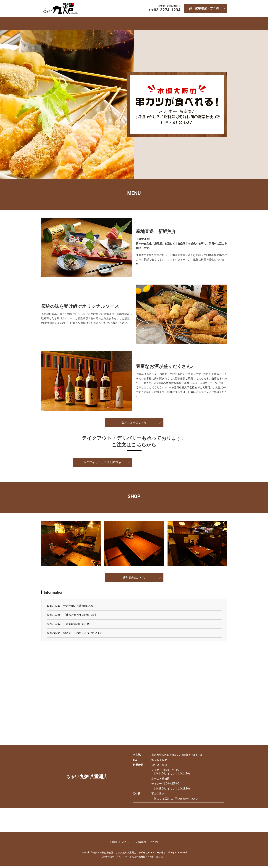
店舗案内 (149, 24)
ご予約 (178, 24)
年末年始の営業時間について (80, 608)
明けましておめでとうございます (83, 634)
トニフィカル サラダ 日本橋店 (103, 463)
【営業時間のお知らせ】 (78, 626)
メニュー (119, 24)
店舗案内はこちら (134, 579)
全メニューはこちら (134, 423)
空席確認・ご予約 (207, 8)
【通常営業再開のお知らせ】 (80, 616)
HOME (90, 24)
